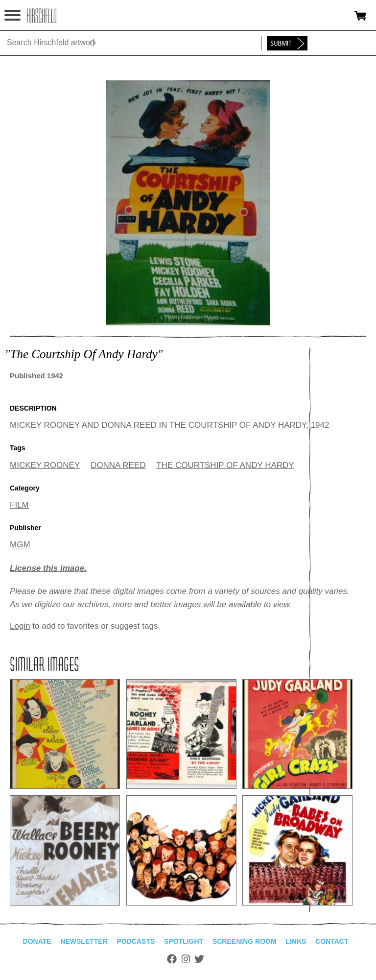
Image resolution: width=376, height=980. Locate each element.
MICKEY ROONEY (45, 465)
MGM (20, 545)
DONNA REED (118, 465)
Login (20, 626)
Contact (332, 941)
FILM (19, 505)
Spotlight (184, 941)
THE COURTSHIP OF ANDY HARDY (225, 465)
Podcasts (136, 941)
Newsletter (84, 941)
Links (296, 941)
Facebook (172, 959)
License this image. (48, 568)
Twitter (199, 959)
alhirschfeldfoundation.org (42, 16)
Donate (37, 941)
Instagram (186, 959)
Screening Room (245, 941)
